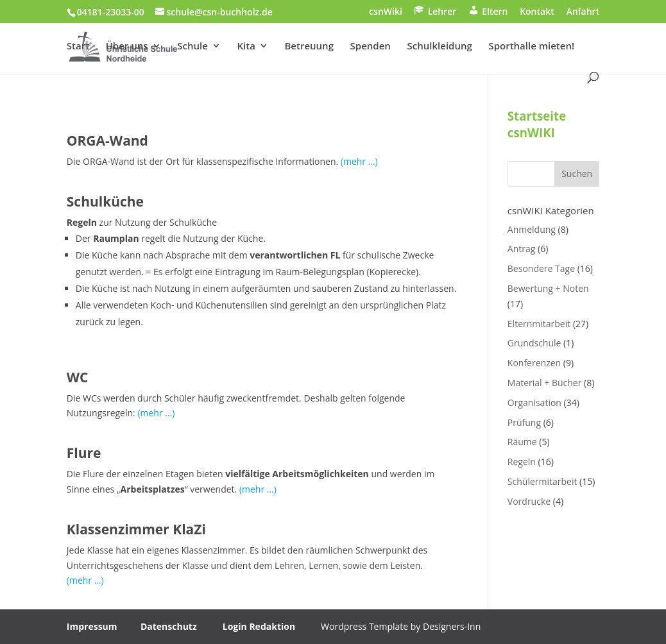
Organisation (534, 402)
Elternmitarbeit (539, 324)
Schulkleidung (440, 47)
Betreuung (309, 47)
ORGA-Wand (107, 140)
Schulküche (105, 201)
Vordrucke (529, 501)
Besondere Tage (541, 268)
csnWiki (386, 12)
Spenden (371, 47)
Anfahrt (583, 12)
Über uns (127, 47)
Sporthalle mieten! (531, 47)
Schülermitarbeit (542, 481)
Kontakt (537, 12)
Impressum (92, 626)
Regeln (522, 462)
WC (78, 377)
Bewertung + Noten (548, 288)
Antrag (522, 249)
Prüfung (524, 422)
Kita (246, 47)
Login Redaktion (259, 626)
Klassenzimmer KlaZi (136, 529)
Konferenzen (534, 363)
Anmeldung (532, 229)
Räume (522, 442)
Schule (192, 47)
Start (78, 47)
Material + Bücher (545, 383)
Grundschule (534, 343)
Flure (84, 453)
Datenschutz (169, 626)
